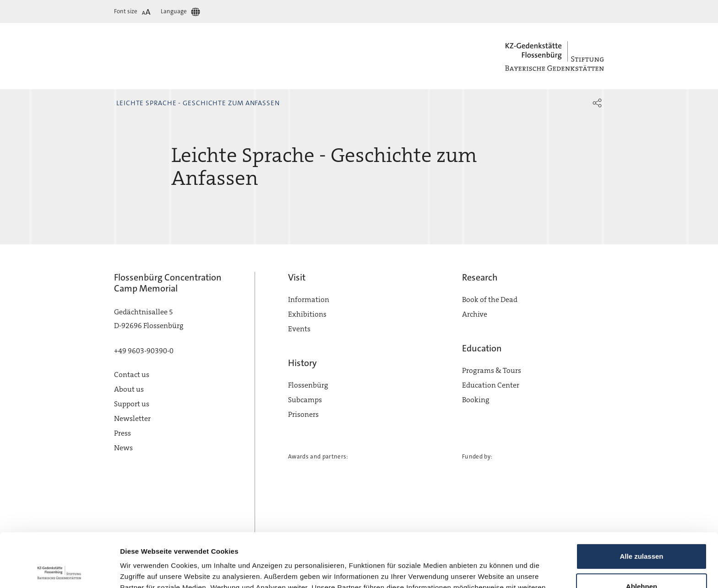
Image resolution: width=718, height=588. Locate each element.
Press (122, 433)
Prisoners (303, 414)
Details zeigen (143, 570)
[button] (597, 103)
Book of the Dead (490, 299)
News (123, 448)
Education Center (491, 385)
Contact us (132, 375)
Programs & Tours (492, 370)
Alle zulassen (641, 503)
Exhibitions (307, 314)
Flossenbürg (308, 385)
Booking (476, 400)
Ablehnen (642, 532)
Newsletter (132, 418)
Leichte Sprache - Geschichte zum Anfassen (198, 103)
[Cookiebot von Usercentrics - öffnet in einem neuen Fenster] (59, 570)
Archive (475, 314)
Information (309, 299)
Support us (132, 404)
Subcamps (305, 400)
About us (129, 389)
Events (299, 329)
